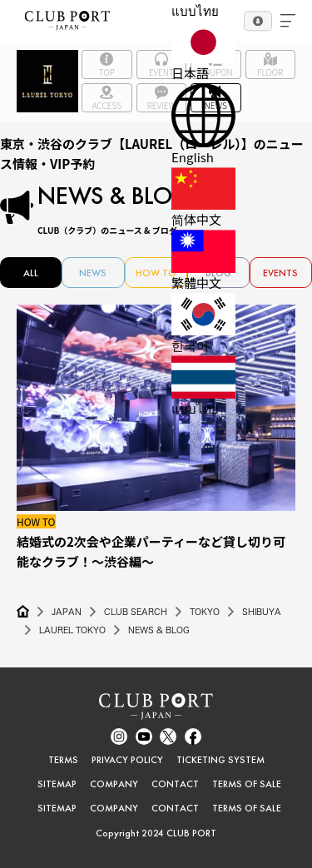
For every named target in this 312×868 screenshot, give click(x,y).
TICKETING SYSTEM (220, 760)
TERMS (63, 760)
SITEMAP (57, 784)
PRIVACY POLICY (127, 760)
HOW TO (156, 273)
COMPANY (114, 784)
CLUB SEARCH (136, 612)
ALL (31, 273)
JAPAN (67, 612)
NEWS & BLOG (159, 630)
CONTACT (175, 784)
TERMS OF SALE (247, 784)
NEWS (93, 273)
